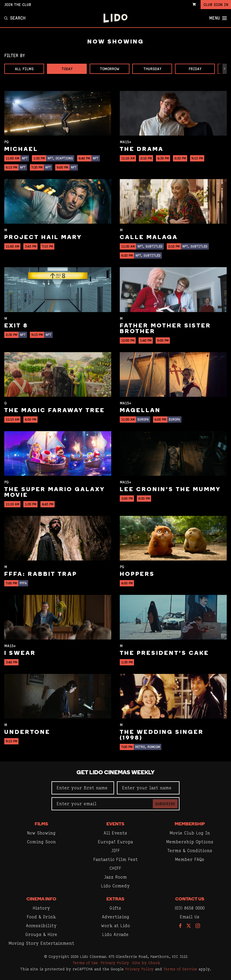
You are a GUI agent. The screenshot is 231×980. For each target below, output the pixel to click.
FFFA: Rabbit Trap (41, 574)
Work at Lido (115, 926)
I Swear (20, 653)
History (41, 908)
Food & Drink (41, 917)
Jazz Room (115, 877)
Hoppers (137, 574)
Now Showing (41, 833)
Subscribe (165, 804)
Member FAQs (190, 859)
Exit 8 (16, 326)
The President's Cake (164, 653)
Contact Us (190, 899)
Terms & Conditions (190, 851)
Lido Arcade (115, 934)
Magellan (140, 411)
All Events (115, 833)
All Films (24, 69)
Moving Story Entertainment (41, 943)
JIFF (115, 851)
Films (41, 824)
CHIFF (115, 868)
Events (115, 824)
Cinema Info (41, 899)
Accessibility (41, 926)
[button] (225, 69)
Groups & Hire (41, 934)
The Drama (142, 150)
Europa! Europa (115, 842)
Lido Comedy (115, 886)
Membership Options (190, 842)
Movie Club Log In (190, 833)
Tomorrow (110, 69)
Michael (21, 150)
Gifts (115, 908)
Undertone (27, 732)
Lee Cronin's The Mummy (170, 490)
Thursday (152, 69)
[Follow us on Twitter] (189, 926)
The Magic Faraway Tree (55, 411)
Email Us (190, 917)
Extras (115, 899)
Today (67, 69)
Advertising (115, 917)
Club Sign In (216, 5)
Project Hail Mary (43, 238)
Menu (218, 18)
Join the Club (18, 5)
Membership (190, 824)
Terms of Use (85, 963)
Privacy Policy (115, 963)
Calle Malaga (149, 238)
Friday (195, 69)
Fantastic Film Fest (115, 859)
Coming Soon (41, 842)
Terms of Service (180, 969)
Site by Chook (146, 963)
